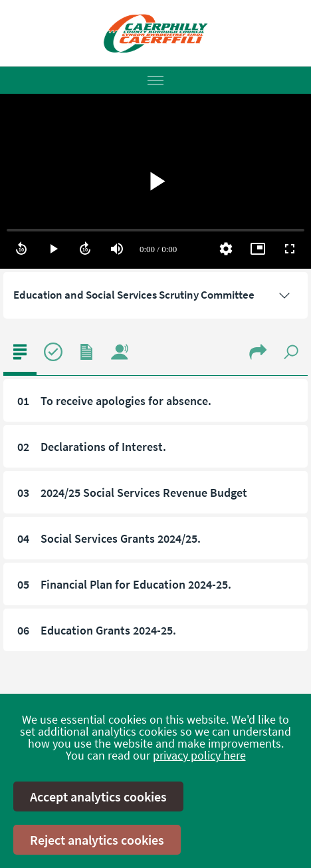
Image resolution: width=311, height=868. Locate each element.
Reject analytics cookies (97, 840)
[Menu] (155, 80)
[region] (155, 181)
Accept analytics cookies (98, 796)
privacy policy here (199, 755)
